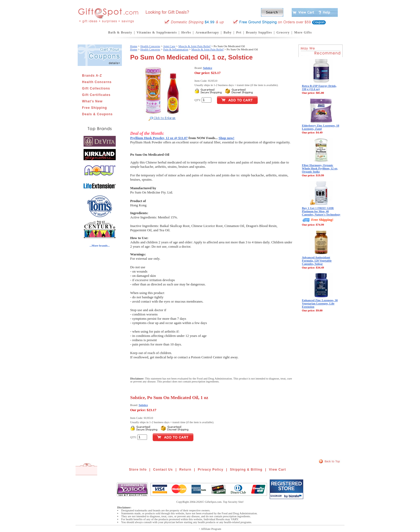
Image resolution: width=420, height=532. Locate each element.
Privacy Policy (211, 470)
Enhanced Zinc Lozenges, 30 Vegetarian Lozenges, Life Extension (320, 303)
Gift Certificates (96, 95)
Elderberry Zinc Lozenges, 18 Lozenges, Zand (320, 127)
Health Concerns (97, 82)
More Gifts (303, 32)
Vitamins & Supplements (157, 32)
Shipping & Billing (246, 470)
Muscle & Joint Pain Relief (194, 46)
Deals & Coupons (97, 114)
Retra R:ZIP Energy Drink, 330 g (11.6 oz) (319, 87)
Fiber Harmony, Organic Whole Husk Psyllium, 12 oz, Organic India (320, 168)
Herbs (186, 32)
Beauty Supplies (259, 32)
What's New (92, 101)
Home (134, 46)
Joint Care (169, 46)
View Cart (277, 470)
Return (185, 470)
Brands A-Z (92, 76)
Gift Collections (96, 88)
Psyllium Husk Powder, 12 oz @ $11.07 (159, 138)
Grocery (283, 32)
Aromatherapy (207, 32)
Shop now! (226, 138)
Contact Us (163, 470)
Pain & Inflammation (176, 49)
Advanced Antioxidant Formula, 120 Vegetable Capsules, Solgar (317, 261)
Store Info (138, 470)
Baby (228, 32)
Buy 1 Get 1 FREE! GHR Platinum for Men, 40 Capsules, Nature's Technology (321, 211)
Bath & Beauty (120, 32)
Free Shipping (94, 108)
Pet (239, 32)
